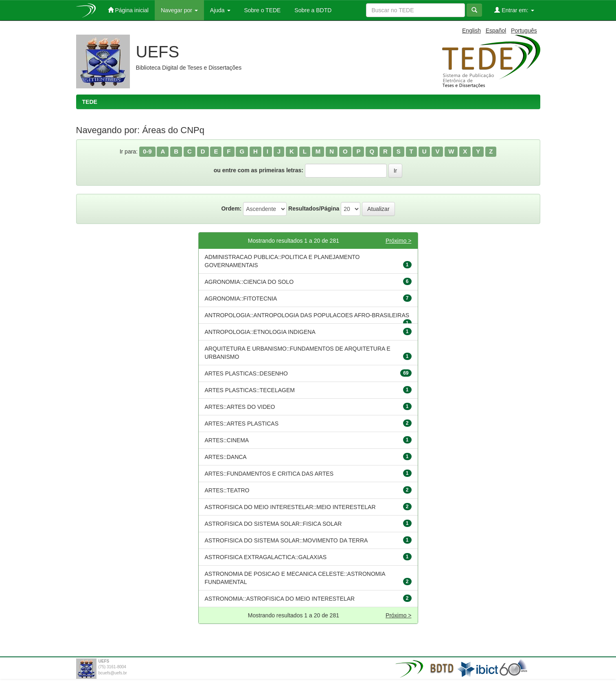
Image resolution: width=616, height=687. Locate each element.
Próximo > (398, 241)
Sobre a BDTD (312, 10)
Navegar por (179, 10)
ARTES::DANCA (226, 457)
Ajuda (220, 10)
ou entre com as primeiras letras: (259, 170)
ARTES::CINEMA (227, 440)
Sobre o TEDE (262, 10)
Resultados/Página (314, 209)
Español (496, 31)
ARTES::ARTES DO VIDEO (240, 407)
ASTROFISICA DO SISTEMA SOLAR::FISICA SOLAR (273, 524)
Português (524, 31)
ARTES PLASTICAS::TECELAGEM (250, 390)
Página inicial (128, 10)
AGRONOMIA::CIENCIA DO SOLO (249, 282)
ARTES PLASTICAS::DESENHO (246, 373)
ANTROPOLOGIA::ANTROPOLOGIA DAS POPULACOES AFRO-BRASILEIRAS (307, 315)
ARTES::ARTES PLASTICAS (242, 424)
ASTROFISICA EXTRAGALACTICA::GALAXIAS (266, 557)
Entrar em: (514, 10)
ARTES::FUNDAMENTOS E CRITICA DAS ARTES (269, 474)
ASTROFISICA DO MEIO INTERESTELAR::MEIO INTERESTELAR (290, 507)
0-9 (147, 151)
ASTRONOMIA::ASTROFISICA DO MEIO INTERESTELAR (280, 599)
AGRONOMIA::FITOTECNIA (241, 299)
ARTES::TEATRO (227, 490)
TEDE (90, 102)
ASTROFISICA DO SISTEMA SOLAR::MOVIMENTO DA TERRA (286, 540)
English (471, 31)
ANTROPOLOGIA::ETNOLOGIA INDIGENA (260, 332)
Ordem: (231, 209)
